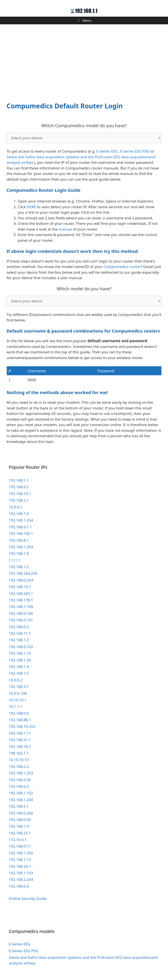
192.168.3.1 (19, 687)
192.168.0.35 (20, 780)
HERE (31, 207)
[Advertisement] (84, 60)
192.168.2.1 (19, 500)
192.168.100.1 (21, 533)
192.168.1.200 (21, 800)
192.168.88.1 (20, 720)
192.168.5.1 (19, 806)
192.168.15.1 (20, 587)
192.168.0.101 (21, 620)
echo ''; (84, 138)
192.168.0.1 (19, 487)
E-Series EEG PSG (135, 151)
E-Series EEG (107, 151)
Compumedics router (122, 267)
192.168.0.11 (20, 846)
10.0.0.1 (16, 507)
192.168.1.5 (19, 673)
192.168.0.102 (21, 647)
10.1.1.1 (16, 706)
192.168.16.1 (20, 746)
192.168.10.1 (20, 494)
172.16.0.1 (18, 840)
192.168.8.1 (19, 540)
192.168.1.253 (21, 773)
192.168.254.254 (23, 573)
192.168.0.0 (19, 713)
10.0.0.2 (16, 680)
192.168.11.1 (20, 633)
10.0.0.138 (18, 693)
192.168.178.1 (21, 600)
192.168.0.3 (19, 786)
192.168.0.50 (20, 820)
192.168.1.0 (19, 514)
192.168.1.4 (19, 667)
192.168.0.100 (21, 613)
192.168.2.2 (19, 766)
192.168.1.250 (21, 853)
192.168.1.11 (20, 733)
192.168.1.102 (21, 793)
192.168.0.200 (21, 813)
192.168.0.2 (19, 627)
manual (65, 229)
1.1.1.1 (15, 560)
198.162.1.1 (19, 753)
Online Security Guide (28, 898)
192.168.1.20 (20, 660)
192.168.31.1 (20, 740)
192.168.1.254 (21, 520)
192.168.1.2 (19, 567)
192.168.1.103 (21, 873)
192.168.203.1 (21, 593)
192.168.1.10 (20, 653)
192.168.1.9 (19, 826)
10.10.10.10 (19, 760)
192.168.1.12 (20, 859)
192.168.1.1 (19, 480)
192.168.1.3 (19, 640)
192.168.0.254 (21, 580)
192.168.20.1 (20, 866)
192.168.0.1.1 (20, 527)
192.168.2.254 (21, 879)
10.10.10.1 (18, 700)
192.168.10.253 (22, 726)
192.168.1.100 (21, 607)
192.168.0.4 (19, 886)
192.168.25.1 (20, 833)
